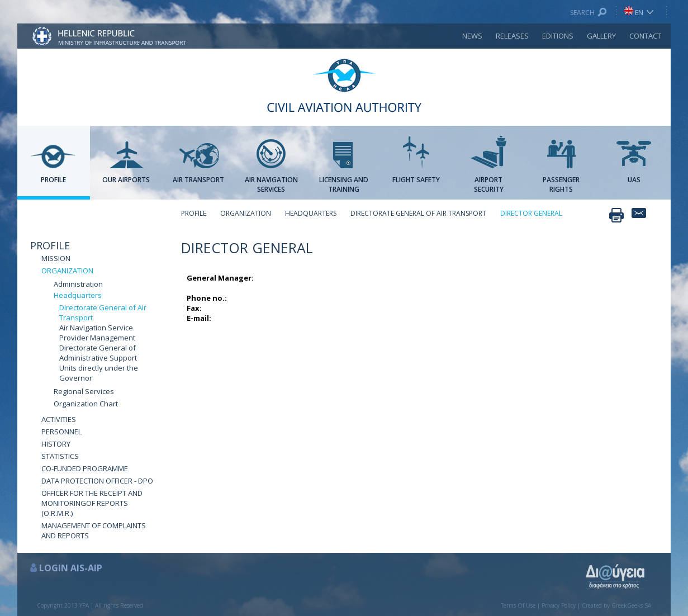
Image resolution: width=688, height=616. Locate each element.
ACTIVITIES (59, 419)
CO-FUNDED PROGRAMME (85, 468)
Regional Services (84, 391)
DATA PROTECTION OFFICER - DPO (97, 481)
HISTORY (56, 444)
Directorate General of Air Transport (103, 312)
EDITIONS (558, 36)
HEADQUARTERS (311, 213)
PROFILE (50, 245)
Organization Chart (86, 404)
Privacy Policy (559, 605)
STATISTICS (60, 456)
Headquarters (78, 295)
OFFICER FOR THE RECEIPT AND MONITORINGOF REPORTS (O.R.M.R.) (92, 503)
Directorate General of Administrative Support (98, 353)
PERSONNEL (61, 432)
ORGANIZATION (67, 271)
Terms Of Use (518, 605)
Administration (78, 284)
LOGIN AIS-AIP (71, 568)
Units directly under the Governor (99, 373)
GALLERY (601, 36)
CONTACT (645, 36)
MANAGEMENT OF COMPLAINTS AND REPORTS (94, 530)
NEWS (472, 36)
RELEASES (512, 36)
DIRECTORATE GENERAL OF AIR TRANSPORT (418, 213)
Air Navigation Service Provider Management (97, 333)
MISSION (56, 258)
